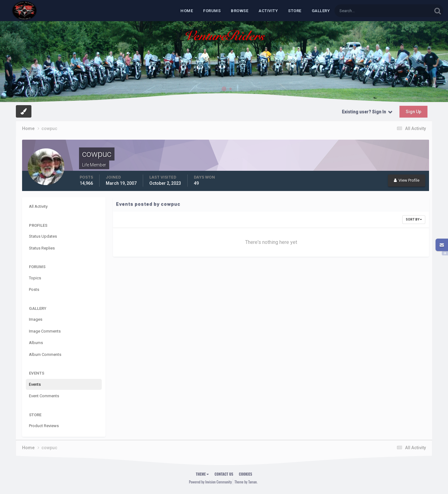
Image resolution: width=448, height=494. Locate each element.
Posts (34, 289)
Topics (35, 278)
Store (295, 11)
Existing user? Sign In (367, 112)
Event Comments (44, 396)
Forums (212, 11)
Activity (268, 11)
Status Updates (43, 236)
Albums (36, 343)
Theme (203, 474)
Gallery (321, 11)
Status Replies (42, 248)
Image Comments (45, 331)
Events (35, 384)
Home (187, 11)
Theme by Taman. (246, 482)
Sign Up (413, 112)
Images (36, 319)
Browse (240, 11)
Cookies (246, 474)
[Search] (364, 11)
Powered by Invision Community (210, 482)
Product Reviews (44, 426)
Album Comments (45, 354)
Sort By (414, 219)
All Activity (38, 206)
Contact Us (224, 474)
